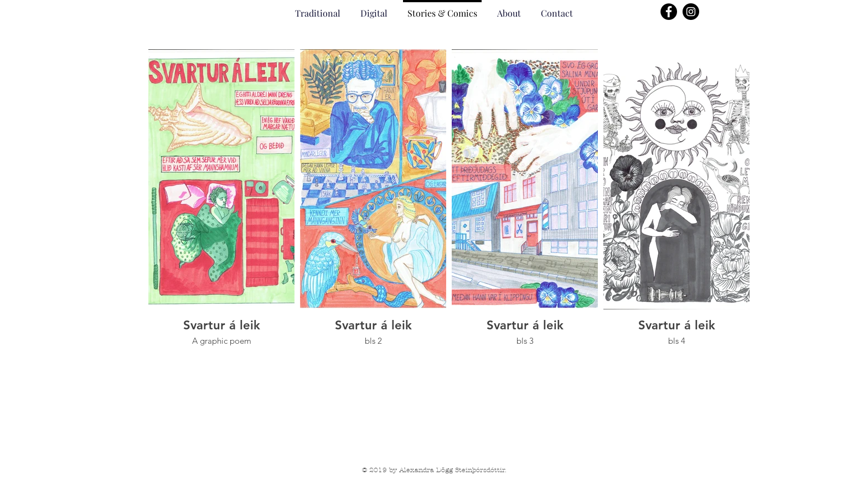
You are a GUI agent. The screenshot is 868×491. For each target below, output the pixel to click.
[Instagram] (691, 12)
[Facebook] (669, 12)
